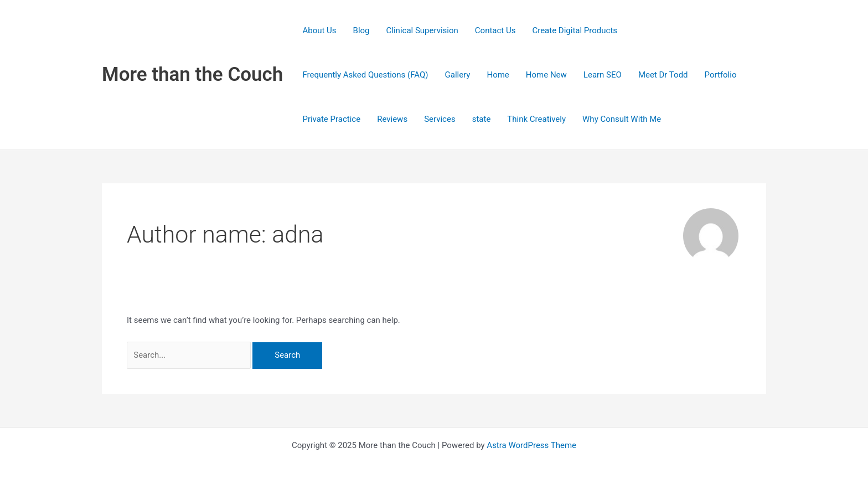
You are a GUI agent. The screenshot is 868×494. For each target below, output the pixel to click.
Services (440, 119)
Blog (361, 30)
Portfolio (721, 75)
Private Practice (331, 119)
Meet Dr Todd (663, 75)
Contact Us (495, 30)
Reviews (392, 119)
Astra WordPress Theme (531, 445)
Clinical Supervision (422, 30)
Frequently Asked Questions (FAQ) (365, 75)
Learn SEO (603, 75)
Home (498, 75)
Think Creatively (536, 119)
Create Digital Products (575, 30)
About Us (319, 30)
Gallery (458, 75)
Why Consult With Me (622, 119)
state (482, 119)
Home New (546, 75)
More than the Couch (192, 74)
